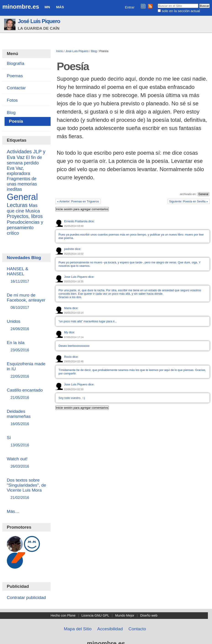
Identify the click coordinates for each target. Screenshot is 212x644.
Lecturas (17, 205)
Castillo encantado (27, 394)
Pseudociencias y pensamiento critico (25, 227)
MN (47, 7)
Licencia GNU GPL (95, 615)
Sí (27, 441)
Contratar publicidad (26, 598)
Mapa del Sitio (78, 629)
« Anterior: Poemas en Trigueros (78, 201)
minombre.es (21, 7)
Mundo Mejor (125, 615)
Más (60, 7)
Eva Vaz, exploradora (18, 171)
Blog (94, 51)
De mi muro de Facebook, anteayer (27, 301)
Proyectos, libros (25, 216)
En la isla (27, 346)
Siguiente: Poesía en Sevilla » (189, 201)
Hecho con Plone (63, 615)
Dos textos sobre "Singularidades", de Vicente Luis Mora (27, 489)
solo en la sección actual (181, 11)
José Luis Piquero (39, 21)
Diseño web (149, 615)
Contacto (137, 629)
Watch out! (27, 463)
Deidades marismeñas (27, 418)
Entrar (130, 7)
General (203, 194)
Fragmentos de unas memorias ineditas (22, 184)
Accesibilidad (110, 629)
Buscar (158, 3)
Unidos (27, 325)
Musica (33, 211)
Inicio (59, 51)
